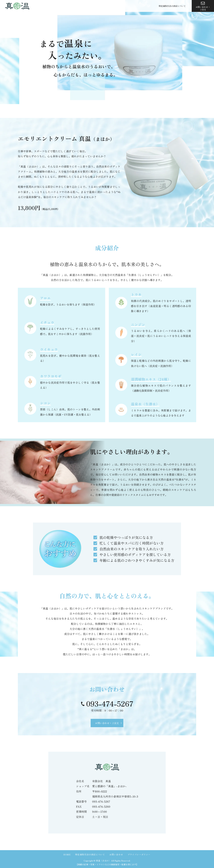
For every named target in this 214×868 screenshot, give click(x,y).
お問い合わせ (116, 854)
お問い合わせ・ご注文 (203, 6)
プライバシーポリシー (139, 854)
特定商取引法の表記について (172, 6)
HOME (67, 854)
